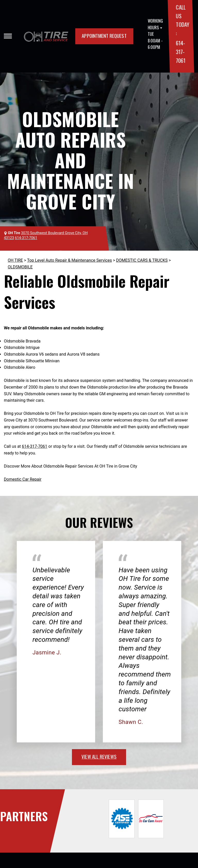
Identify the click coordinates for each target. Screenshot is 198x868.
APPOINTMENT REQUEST (104, 36)
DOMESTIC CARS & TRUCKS (142, 260)
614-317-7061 (180, 51)
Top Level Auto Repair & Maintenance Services (69, 260)
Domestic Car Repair (23, 479)
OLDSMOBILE (20, 267)
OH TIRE (15, 260)
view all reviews (99, 756)
